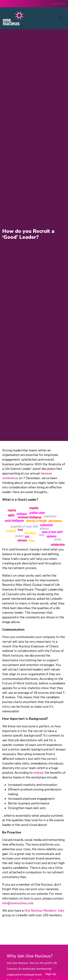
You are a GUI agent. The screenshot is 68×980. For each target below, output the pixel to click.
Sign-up (51, 974)
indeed (38, 773)
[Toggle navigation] (61, 18)
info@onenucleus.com (18, 903)
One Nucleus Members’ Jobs (44, 911)
